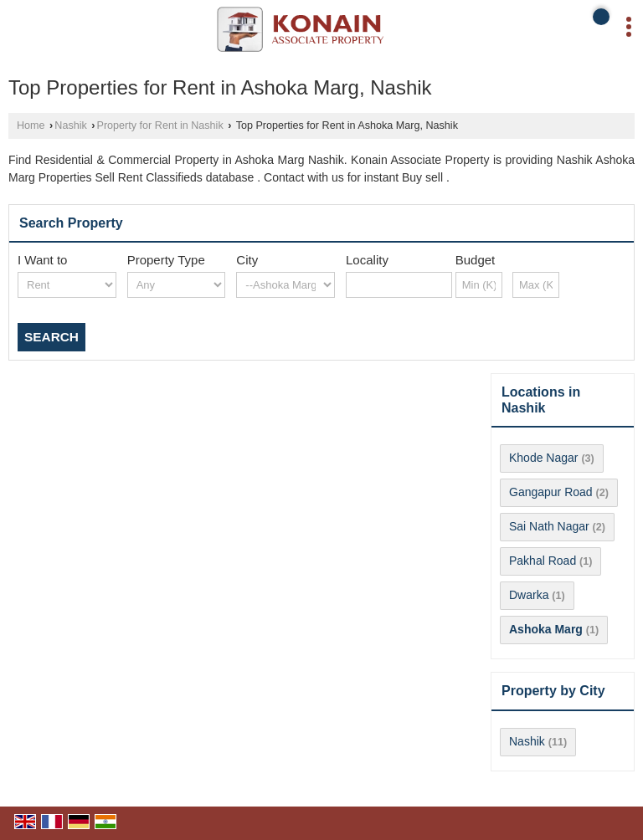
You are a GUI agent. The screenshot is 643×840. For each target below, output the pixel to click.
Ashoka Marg (546, 629)
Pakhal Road (543, 561)
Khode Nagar (544, 458)
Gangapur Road (551, 492)
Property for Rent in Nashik (160, 125)
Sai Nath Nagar (549, 526)
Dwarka (529, 595)
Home (31, 125)
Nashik (71, 125)
